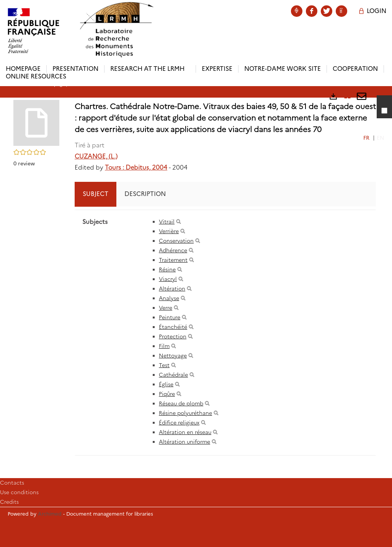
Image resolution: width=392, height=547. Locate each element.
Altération (172, 289)
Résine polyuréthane (185, 413)
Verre (166, 308)
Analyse (169, 298)
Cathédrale (173, 375)
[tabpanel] (225, 333)
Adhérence (173, 250)
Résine (167, 269)
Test (164, 365)
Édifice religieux (179, 423)
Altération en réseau (185, 432)
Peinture (170, 317)
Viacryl (168, 279)
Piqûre (167, 394)
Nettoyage (173, 356)
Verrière (169, 231)
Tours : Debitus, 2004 (136, 167)
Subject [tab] (96, 194)
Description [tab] (145, 194)
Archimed (50, 514)
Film (164, 346)
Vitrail (167, 222)
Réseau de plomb (181, 403)
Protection (173, 336)
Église (166, 384)
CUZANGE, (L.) (96, 156)
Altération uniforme (185, 442)
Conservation (176, 241)
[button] (36, 122)
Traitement (173, 260)
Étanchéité (173, 327)
